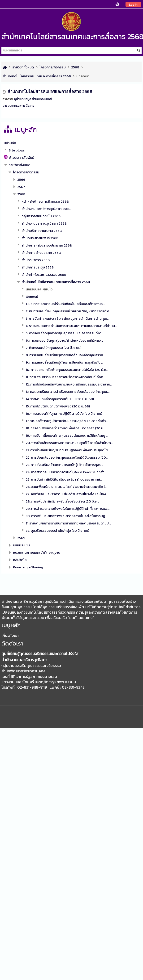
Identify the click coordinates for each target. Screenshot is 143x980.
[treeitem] (71, 143)
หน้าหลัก (10, 143)
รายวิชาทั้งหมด (20, 165)
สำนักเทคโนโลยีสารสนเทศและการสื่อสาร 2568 (50, 91)
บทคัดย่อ (83, 76)
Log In (133, 4)
